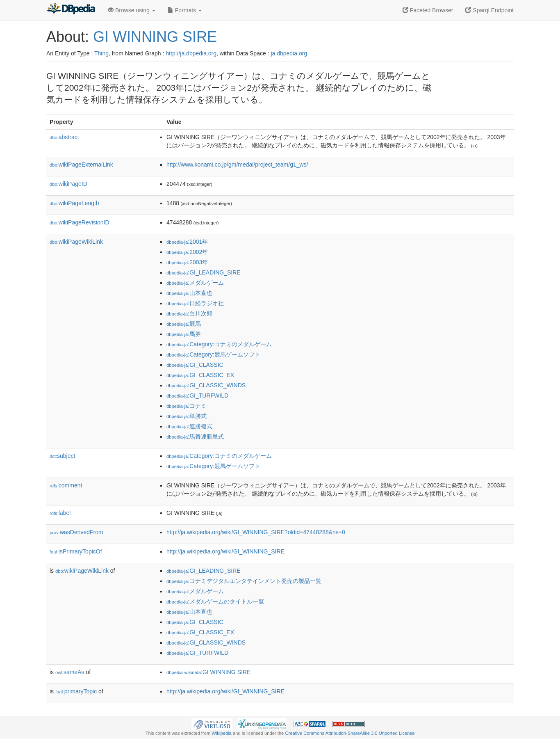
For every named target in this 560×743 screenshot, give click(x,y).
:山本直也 (189, 293)
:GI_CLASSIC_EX (200, 375)
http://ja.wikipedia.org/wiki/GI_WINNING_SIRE (225, 551)
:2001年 (187, 242)
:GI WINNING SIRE (208, 672)
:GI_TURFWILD (197, 396)
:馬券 (184, 334)
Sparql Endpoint (489, 10)
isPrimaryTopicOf (76, 551)
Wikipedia (222, 733)
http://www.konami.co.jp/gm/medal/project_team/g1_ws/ (237, 165)
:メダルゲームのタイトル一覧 (215, 601)
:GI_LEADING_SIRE (204, 272)
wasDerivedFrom (76, 532)
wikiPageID (68, 184)
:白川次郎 (189, 313)
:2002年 (187, 252)
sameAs (70, 672)
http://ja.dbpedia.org (191, 53)
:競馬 (184, 324)
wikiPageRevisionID (80, 222)
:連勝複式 (189, 426)
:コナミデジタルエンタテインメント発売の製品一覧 (244, 581)
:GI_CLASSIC (195, 365)
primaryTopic (76, 691)
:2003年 (187, 262)
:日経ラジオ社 (195, 303)
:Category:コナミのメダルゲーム (219, 344)
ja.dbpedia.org (289, 53)
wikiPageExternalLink (81, 165)
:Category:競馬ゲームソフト (213, 354)
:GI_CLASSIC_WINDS (206, 385)
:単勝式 (187, 416)
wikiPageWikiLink (76, 242)
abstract (64, 137)
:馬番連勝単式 (195, 437)
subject (62, 456)
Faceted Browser (428, 10)
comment (66, 485)
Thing (101, 53)
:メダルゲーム (195, 283)
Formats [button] (185, 10)
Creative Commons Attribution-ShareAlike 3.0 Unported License (350, 733)
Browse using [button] (132, 10)
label (60, 513)
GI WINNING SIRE (155, 37)
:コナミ (187, 406)
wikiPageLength (74, 203)
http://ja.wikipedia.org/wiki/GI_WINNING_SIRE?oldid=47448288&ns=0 (256, 532)
